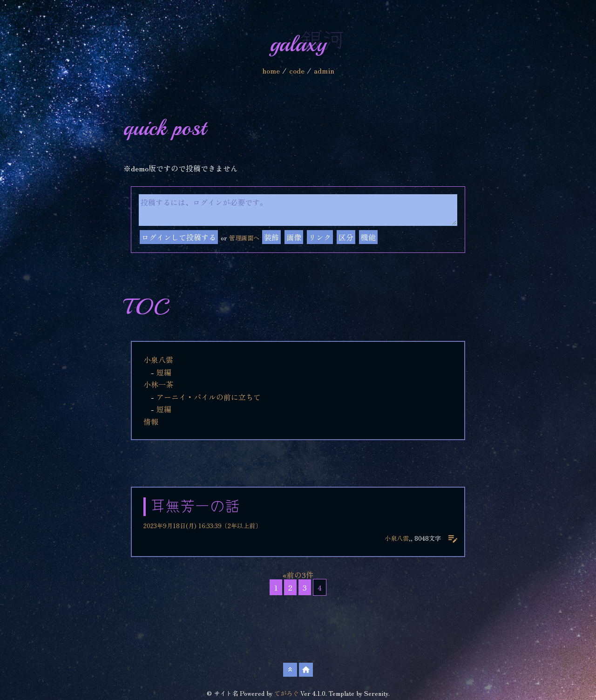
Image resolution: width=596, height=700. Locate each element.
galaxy (298, 44)
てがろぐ (286, 693)
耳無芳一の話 (195, 507)
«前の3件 (298, 575)
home (271, 70)
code (297, 70)
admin (324, 70)
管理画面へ (244, 238)
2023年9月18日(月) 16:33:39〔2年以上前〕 (202, 526)
